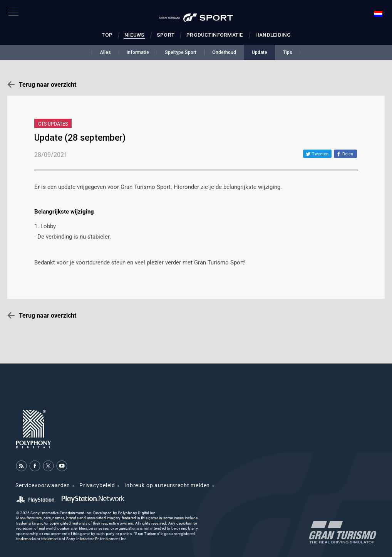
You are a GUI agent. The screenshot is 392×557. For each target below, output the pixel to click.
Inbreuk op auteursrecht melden (167, 485)
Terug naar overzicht (48, 85)
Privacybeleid (97, 485)
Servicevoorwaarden (43, 485)
